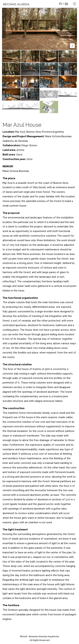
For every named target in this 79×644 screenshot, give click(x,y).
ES (61, 4)
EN (66, 4)
